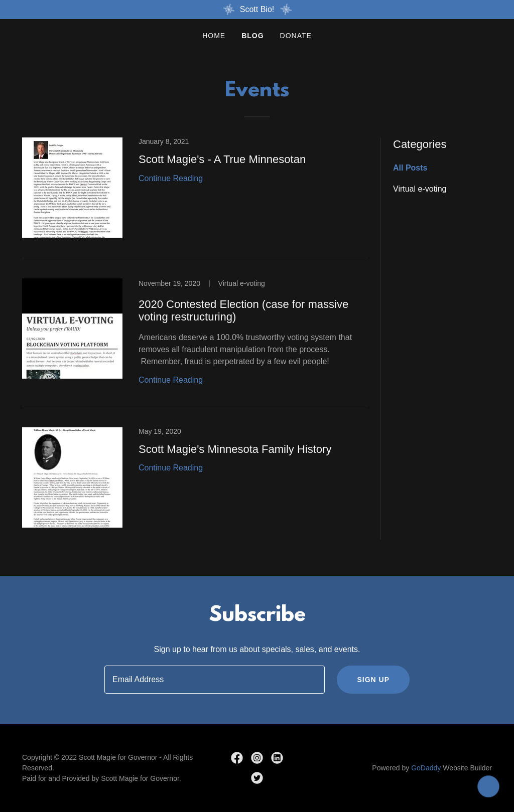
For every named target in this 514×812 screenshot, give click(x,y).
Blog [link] (252, 36)
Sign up (373, 680)
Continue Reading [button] (171, 178)
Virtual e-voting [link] (420, 189)
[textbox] (215, 680)
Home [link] (214, 36)
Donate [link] (296, 36)
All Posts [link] (410, 168)
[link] (195, 198)
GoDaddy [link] (426, 768)
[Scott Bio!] (257, 10)
